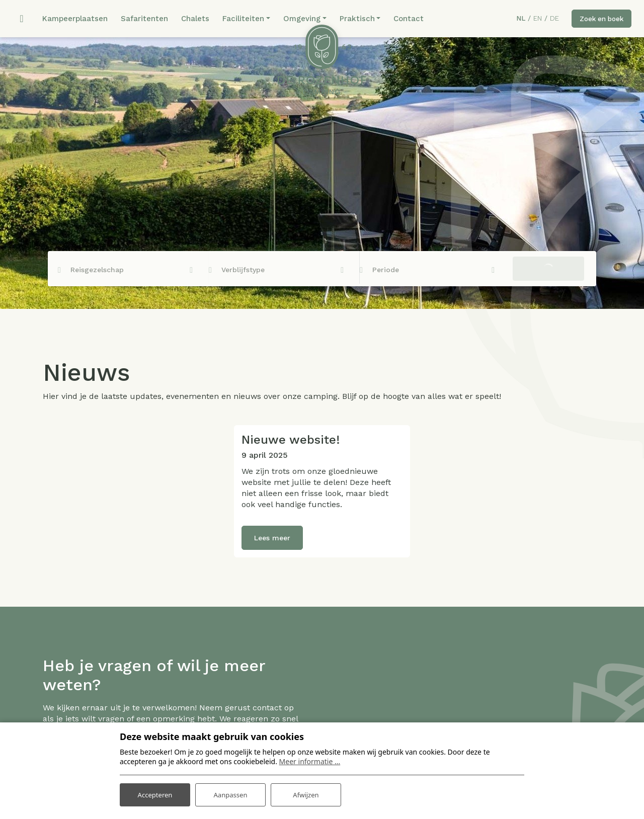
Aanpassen (230, 793)
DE (549, 19)
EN (533, 19)
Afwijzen (306, 793)
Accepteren (155, 793)
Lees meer (272, 539)
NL (516, 19)
